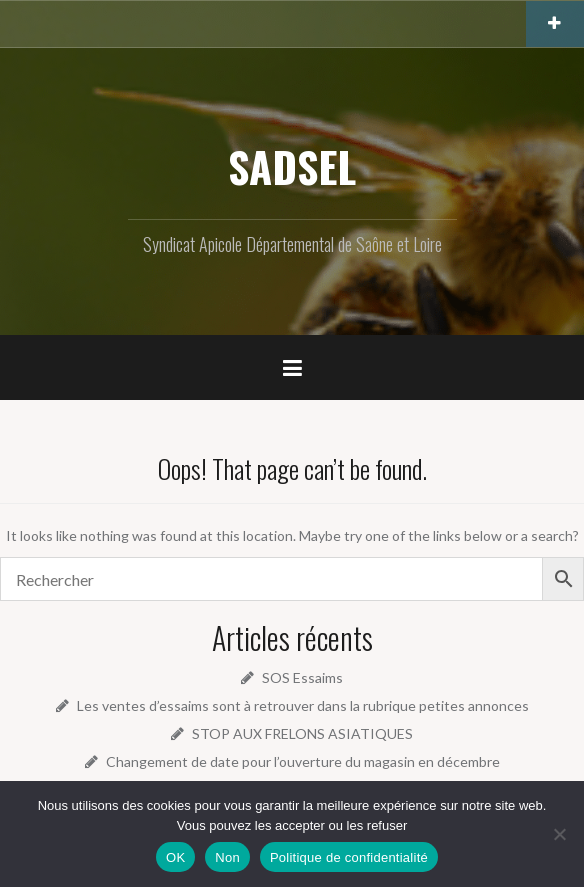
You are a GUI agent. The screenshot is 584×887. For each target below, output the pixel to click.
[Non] (559, 834)
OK (175, 857)
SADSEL (292, 166)
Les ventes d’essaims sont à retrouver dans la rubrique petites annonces (303, 705)
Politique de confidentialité (349, 857)
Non (227, 857)
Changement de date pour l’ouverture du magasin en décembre (303, 761)
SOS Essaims (302, 677)
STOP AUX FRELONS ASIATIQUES (302, 733)
